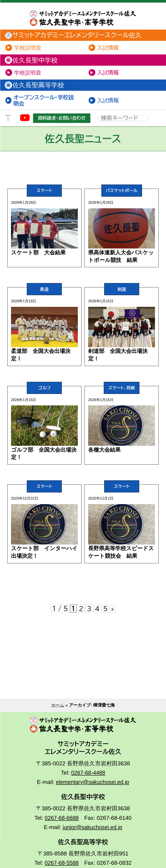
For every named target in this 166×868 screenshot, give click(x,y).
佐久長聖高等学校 (37, 87)
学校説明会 (29, 48)
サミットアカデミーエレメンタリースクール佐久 (77, 35)
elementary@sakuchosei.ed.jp (92, 807)
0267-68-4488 (88, 798)
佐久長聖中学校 (34, 61)
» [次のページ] (113, 634)
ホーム (58, 730)
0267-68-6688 (62, 843)
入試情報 (109, 48)
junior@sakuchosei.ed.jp (93, 852)
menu (8, 120)
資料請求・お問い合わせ (64, 120)
